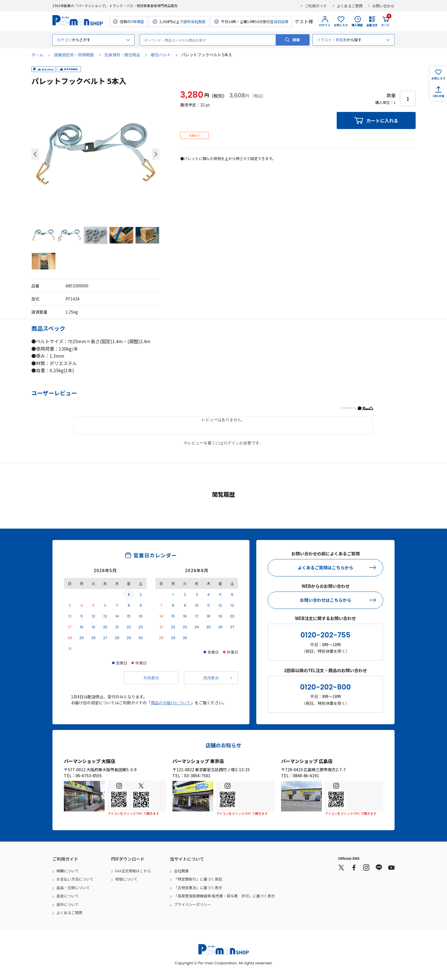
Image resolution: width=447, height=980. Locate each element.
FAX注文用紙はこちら (133, 871)
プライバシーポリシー (192, 904)
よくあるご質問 (350, 6)
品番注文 (372, 25)
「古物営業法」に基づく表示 (198, 888)
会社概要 (181, 871)
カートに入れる (382, 120)
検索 (296, 40)
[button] (35, 154)
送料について (68, 904)
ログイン (325, 25)
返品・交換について (73, 888)
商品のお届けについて (171, 703)
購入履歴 (357, 25)
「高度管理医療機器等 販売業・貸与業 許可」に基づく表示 (224, 896)
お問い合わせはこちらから (326, 600)
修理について (126, 879)
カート (385, 21)
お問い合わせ (383, 6)
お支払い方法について (75, 879)
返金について (68, 896)
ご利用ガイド (316, 6)
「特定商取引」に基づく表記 (198, 879)
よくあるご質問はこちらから (325, 567)
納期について (68, 871)
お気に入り (341, 25)
